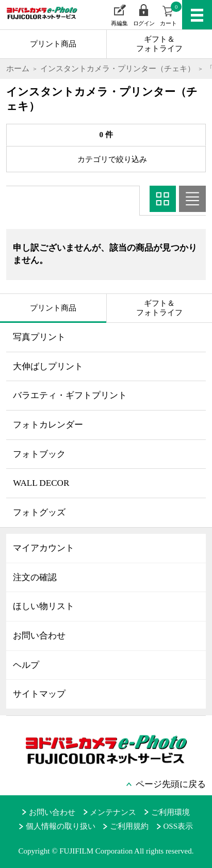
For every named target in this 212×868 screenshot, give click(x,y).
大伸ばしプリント (48, 366)
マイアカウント (44, 548)
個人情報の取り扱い (61, 826)
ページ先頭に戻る (171, 784)
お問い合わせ (39, 636)
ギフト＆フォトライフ (159, 44)
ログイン (144, 23)
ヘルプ (26, 665)
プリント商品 (53, 44)
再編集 (119, 23)
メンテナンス (113, 812)
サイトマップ (39, 694)
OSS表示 (178, 826)
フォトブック (39, 454)
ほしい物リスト (44, 606)
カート (171, 14)
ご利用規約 (129, 826)
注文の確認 (35, 577)
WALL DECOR (41, 483)
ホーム (18, 69)
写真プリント (39, 337)
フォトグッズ (39, 512)
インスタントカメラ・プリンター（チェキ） (118, 69)
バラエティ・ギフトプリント (70, 395)
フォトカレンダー (48, 425)
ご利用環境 (170, 812)
